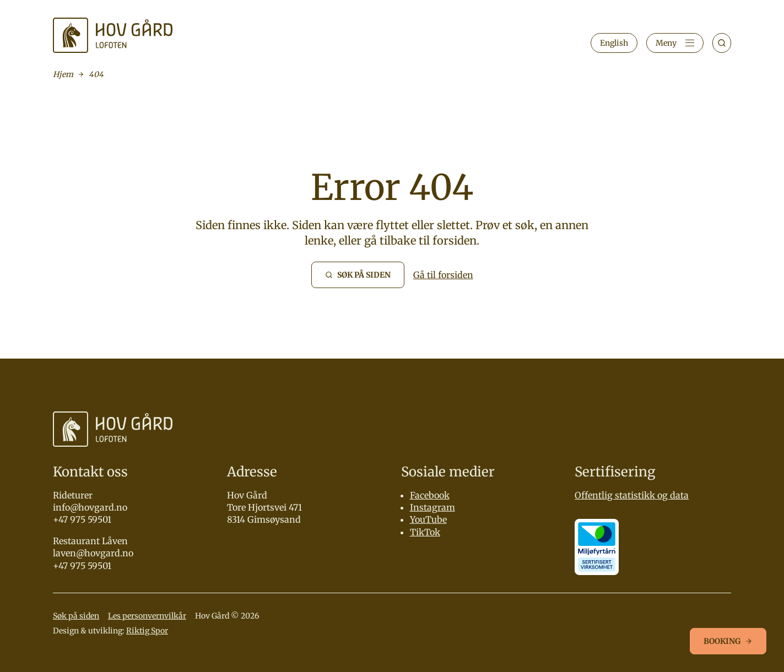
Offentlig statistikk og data (632, 495)
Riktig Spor (147, 631)
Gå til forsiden (443, 275)
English (614, 43)
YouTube (428, 519)
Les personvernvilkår (147, 616)
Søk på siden (76, 616)
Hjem (63, 74)
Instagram (432, 507)
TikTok (425, 532)
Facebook (430, 495)
